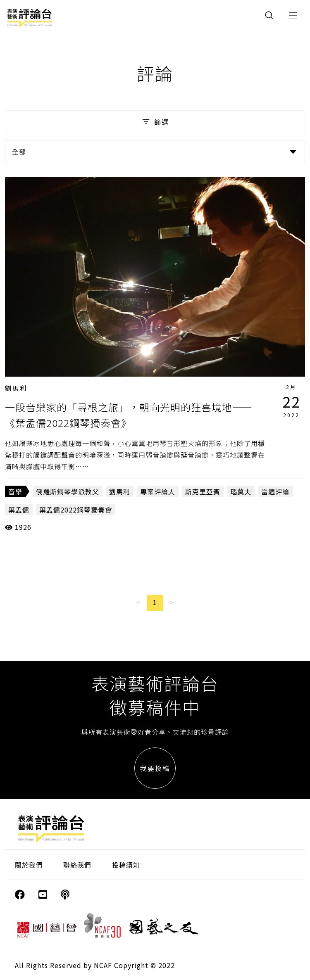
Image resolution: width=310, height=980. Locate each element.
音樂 (15, 491)
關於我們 (29, 865)
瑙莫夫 (241, 491)
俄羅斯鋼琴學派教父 (68, 491)
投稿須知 (126, 865)
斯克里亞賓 (203, 491)
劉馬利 (16, 388)
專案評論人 (158, 491)
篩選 (155, 122)
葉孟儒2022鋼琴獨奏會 (76, 510)
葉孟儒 (19, 510)
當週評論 (275, 491)
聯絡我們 (77, 865)
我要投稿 (155, 768)
